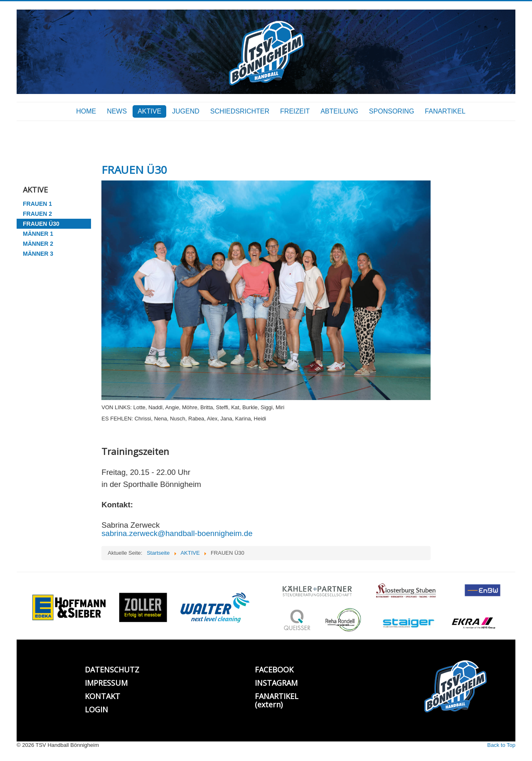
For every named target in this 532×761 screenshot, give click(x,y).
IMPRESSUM (106, 683)
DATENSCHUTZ (112, 670)
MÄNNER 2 (38, 244)
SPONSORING (392, 111)
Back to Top (501, 745)
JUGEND (186, 111)
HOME (86, 111)
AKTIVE (149, 111)
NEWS (117, 111)
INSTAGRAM (276, 683)
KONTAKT (102, 696)
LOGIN (96, 709)
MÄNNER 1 (38, 234)
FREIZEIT (295, 111)
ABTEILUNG (339, 111)
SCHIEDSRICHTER (240, 111)
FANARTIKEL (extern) (277, 700)
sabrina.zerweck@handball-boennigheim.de (177, 533)
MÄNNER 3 (38, 254)
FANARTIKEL (445, 111)
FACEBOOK (274, 670)
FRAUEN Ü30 (41, 224)
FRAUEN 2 (37, 214)
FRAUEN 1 (37, 204)
